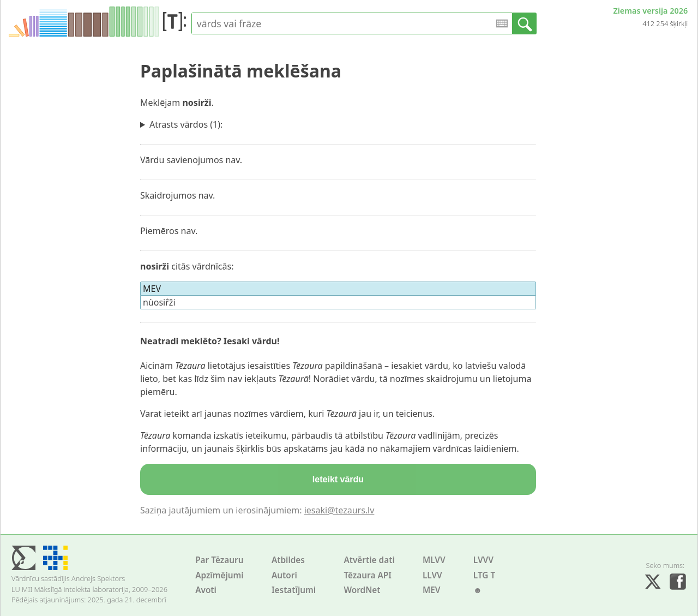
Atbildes (288, 560)
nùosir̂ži (159, 302)
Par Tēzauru (219, 560)
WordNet (362, 590)
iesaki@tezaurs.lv (339, 510)
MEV (432, 590)
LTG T (484, 575)
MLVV (434, 560)
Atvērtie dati (369, 560)
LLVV (432, 575)
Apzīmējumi (219, 575)
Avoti (206, 590)
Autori (284, 575)
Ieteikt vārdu (338, 479)
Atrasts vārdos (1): (186, 124)
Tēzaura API (368, 575)
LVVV (483, 560)
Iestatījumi (294, 590)
